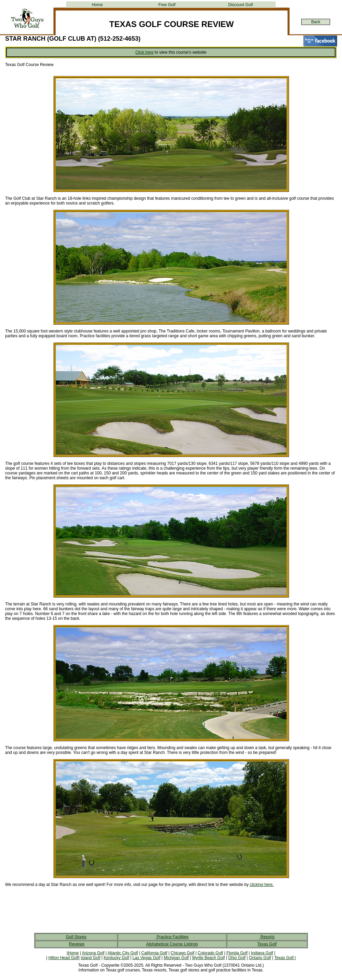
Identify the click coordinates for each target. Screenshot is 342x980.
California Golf (154, 953)
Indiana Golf (262, 953)
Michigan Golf (176, 958)
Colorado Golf (210, 953)
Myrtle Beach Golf (208, 958)
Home (97, 5)
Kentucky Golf (116, 958)
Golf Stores (76, 937)
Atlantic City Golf (123, 953)
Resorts (267, 937)
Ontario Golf (260, 958)
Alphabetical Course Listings (172, 944)
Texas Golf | (285, 958)
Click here (144, 52)
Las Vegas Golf (147, 958)
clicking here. (262, 885)
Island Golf (90, 958)
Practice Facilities (172, 937)
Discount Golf (240, 5)
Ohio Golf (237, 958)
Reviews (76, 944)
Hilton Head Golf (63, 958)
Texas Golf (267, 944)
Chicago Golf (182, 953)
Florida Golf (237, 953)
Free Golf (167, 5)
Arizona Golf (93, 953)
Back (316, 22)
